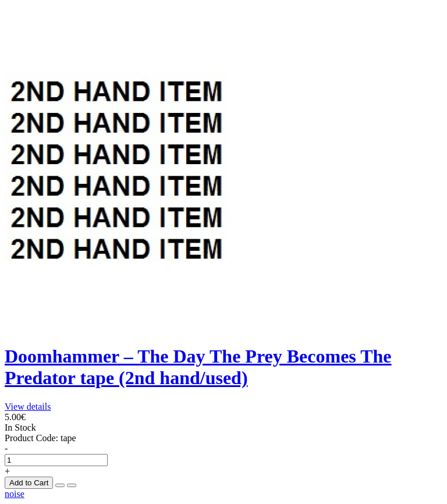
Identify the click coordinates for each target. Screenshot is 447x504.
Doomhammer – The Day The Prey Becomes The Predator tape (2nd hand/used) (198, 367)
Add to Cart (29, 483)
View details (28, 407)
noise (15, 494)
